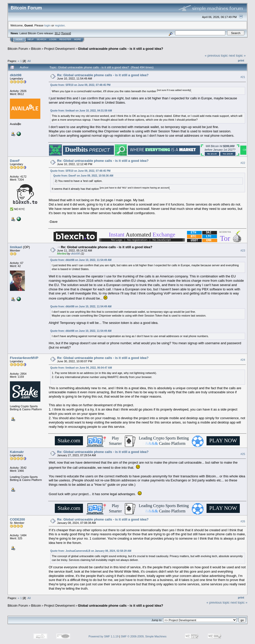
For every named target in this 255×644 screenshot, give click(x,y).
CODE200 (17, 519)
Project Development (59, 49)
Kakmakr (17, 452)
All (29, 61)
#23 (243, 250)
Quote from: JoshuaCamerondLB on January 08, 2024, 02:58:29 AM (91, 551)
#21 (243, 77)
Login (53, 39)
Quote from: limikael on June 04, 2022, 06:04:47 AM (81, 368)
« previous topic (216, 56)
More (78, 39)
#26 (243, 522)
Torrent (66, 33)
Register (65, 39)
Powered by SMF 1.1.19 (104, 636)
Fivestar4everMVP (24, 358)
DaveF (15, 161)
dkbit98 (16, 75)
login (48, 25)
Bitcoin (36, 49)
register (60, 25)
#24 (243, 360)
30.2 (57, 33)
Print (241, 60)
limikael (16, 247)
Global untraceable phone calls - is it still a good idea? (121, 49)
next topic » (237, 56)
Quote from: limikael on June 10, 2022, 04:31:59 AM (81, 111)
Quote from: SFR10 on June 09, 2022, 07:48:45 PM (80, 85)
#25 (243, 454)
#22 (243, 163)
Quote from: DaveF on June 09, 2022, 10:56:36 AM (83, 176)
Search (42, 39)
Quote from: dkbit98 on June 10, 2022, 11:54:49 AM (81, 260)
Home (19, 39)
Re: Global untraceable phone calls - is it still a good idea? (103, 75)
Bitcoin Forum (18, 49)
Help (31, 39)
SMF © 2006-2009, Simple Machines (144, 636)
